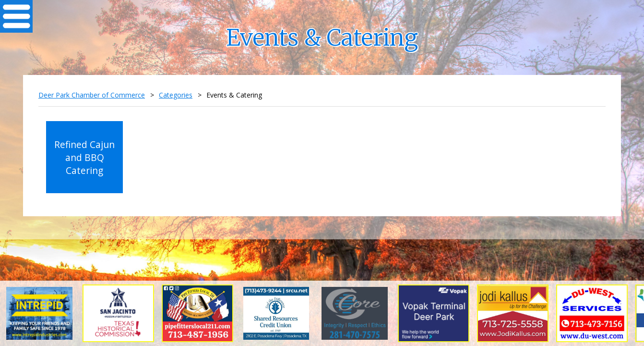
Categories (176, 95)
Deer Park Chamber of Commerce (92, 95)
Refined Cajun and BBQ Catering (84, 157)
